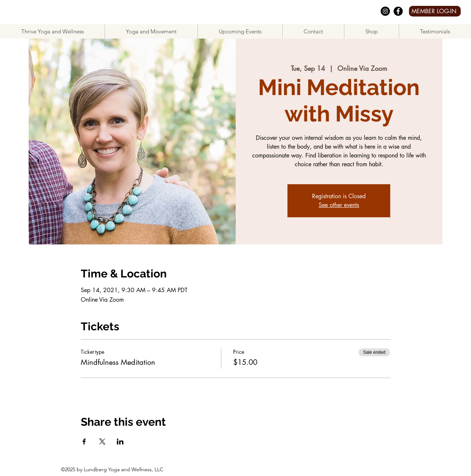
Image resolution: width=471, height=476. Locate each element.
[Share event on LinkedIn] (120, 442)
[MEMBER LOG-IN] (435, 11)
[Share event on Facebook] (84, 442)
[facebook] (398, 11)
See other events (339, 205)
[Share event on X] (102, 442)
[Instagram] (385, 11)
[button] (151, 31)
